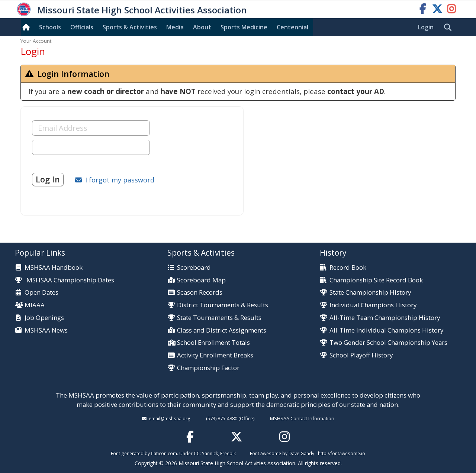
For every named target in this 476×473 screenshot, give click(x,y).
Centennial (292, 27)
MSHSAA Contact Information (302, 418)
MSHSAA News (46, 331)
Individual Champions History (373, 305)
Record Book (348, 268)
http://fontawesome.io (342, 453)
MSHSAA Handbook (54, 268)
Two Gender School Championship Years (388, 343)
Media (175, 27)
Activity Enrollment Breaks (215, 355)
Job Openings (44, 318)
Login (426, 27)
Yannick (210, 453)
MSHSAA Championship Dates (65, 280)
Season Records (200, 293)
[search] (450, 27)
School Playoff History (361, 355)
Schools (50, 27)
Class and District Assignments (222, 331)
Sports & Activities (130, 27)
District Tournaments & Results (223, 305)
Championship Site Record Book (376, 280)
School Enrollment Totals (213, 343)
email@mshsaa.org (170, 418)
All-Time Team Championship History (385, 318)
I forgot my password (120, 180)
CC (197, 453)
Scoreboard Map (201, 280)
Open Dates (41, 293)
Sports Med (244, 27)
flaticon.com (164, 453)
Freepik (228, 453)
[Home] (28, 27)
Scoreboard (194, 268)
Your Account (36, 41)
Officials (82, 27)
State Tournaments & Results (219, 318)
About (202, 27)
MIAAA (35, 305)
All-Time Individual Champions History (386, 331)
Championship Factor (208, 368)
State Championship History (370, 293)
